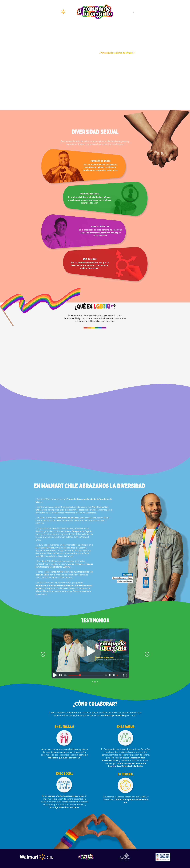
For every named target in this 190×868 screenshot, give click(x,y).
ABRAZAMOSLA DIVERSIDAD (124, 26)
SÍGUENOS (129, 12)
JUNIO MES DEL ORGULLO (49, 26)
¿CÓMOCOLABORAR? (143, 26)
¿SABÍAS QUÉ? (104, 25)
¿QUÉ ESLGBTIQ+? (87, 26)
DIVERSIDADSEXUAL (70, 26)
